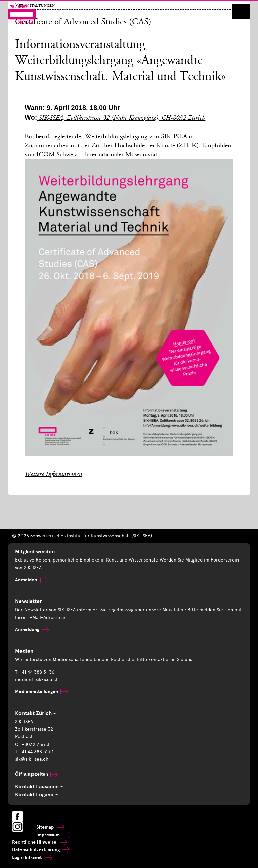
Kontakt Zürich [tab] (36, 713)
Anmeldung (32, 630)
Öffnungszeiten (36, 774)
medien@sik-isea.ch (37, 679)
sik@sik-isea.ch (32, 759)
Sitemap (50, 827)
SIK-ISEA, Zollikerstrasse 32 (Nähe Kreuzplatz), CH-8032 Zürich (122, 118)
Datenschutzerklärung (41, 850)
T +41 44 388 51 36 (35, 672)
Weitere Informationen (53, 475)
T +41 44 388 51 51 (34, 752)
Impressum (53, 835)
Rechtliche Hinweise (40, 842)
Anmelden (31, 580)
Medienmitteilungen (41, 692)
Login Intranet (32, 857)
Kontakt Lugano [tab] (37, 795)
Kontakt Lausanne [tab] (39, 787)
